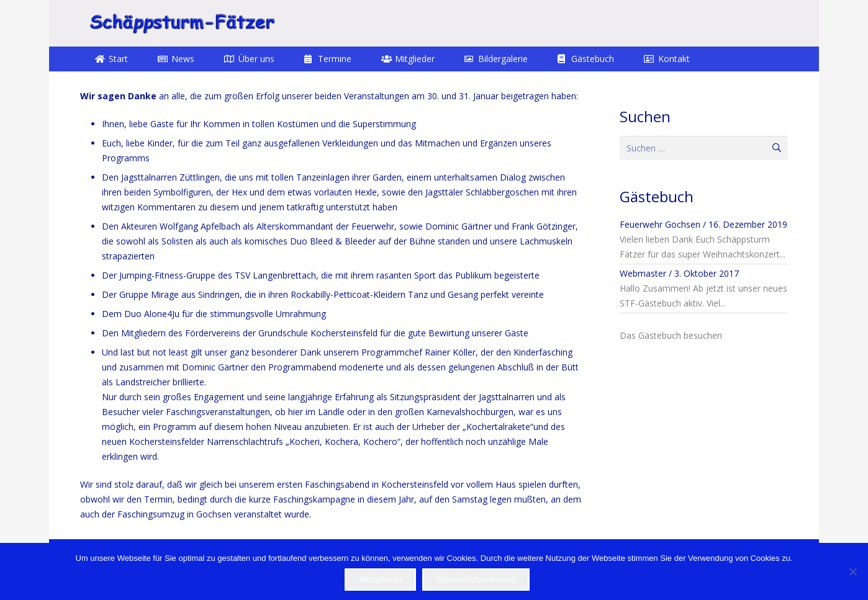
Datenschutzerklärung (476, 579)
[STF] (182, 23)
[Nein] (852, 571)
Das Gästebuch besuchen (671, 335)
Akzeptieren (380, 579)
